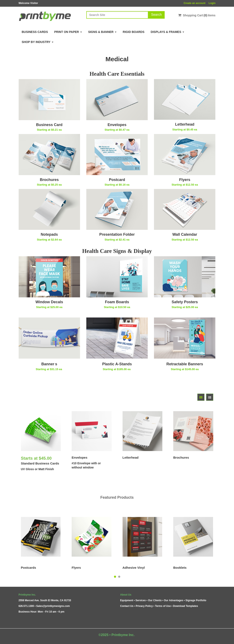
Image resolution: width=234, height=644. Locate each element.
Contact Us (127, 606)
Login (212, 3)
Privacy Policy (144, 606)
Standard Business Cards (40, 463)
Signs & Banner (102, 32)
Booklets (180, 568)
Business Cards (35, 32)
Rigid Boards (134, 32)
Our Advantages (173, 600)
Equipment (127, 600)
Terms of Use (163, 606)
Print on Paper (68, 32)
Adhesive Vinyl (134, 568)
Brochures (181, 457)
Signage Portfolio (196, 600)
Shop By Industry (38, 42)
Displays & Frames (167, 32)
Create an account (194, 3)
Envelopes (80, 457)
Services (140, 600)
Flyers (76, 568)
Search (156, 15)
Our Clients (155, 600)
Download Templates (186, 606)
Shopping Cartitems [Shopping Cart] (197, 15)
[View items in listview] (210, 397)
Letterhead (131, 457)
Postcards (29, 568)
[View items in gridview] (201, 397)
